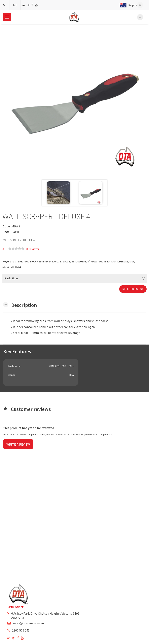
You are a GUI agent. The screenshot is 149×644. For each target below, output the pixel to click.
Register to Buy (133, 289)
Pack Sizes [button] (11, 278)
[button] (127, 5)
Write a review (18, 444)
